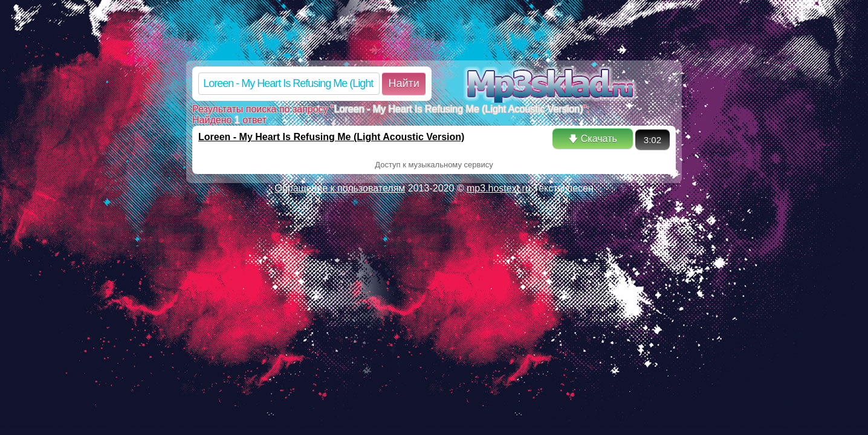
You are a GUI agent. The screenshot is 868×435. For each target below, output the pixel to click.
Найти (403, 83)
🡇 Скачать (592, 139)
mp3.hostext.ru (499, 188)
